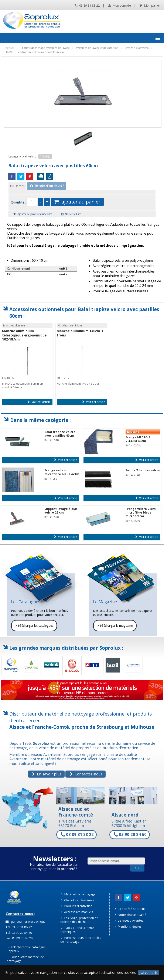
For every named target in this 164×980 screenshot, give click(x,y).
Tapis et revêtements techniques (77, 930)
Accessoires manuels (77, 912)
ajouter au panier (77, 202)
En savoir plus (47, 774)
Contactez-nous (86, 774)
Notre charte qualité (131, 915)
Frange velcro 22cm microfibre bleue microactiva (141, 513)
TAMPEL (45, 156)
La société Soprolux (130, 909)
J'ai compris (148, 973)
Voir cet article (39, 402)
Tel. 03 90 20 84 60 (18, 933)
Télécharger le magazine (115, 626)
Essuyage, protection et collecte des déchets (79, 920)
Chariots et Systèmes (78, 900)
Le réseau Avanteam (131, 920)
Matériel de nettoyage (78, 894)
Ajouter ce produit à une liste (33, 214)
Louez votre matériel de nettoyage (25, 959)
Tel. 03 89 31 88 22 (18, 927)
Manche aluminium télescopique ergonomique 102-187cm (24, 335)
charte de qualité (122, 754)
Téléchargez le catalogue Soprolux (26, 949)
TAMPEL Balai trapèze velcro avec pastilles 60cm (35, 52)
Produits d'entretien (77, 906)
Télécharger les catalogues (34, 626)
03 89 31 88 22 (87, 5)
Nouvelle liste (71, 214)
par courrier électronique (25, 922)
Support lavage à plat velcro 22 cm (61, 511)
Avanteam (52, 754)
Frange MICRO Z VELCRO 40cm (138, 439)
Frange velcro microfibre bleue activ (62, 472)
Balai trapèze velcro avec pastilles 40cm (60, 434)
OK (137, 868)
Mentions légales (128, 926)
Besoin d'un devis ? (47, 186)
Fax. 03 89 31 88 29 (19, 938)
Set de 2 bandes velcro (143, 470)
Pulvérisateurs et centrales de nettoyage (81, 940)
